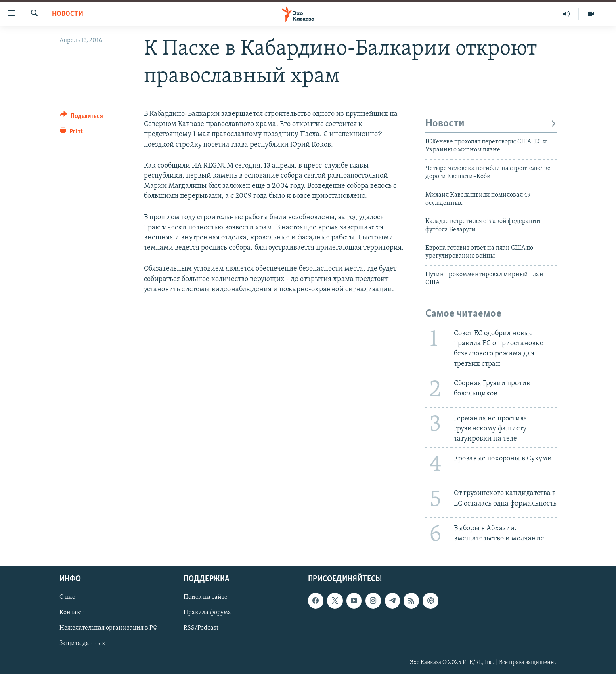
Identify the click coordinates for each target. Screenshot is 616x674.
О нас (67, 597)
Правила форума (207, 613)
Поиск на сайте (206, 597)
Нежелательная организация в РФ (108, 628)
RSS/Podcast (201, 628)
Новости (68, 14)
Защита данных (82, 643)
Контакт (71, 613)
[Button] (81, 117)
